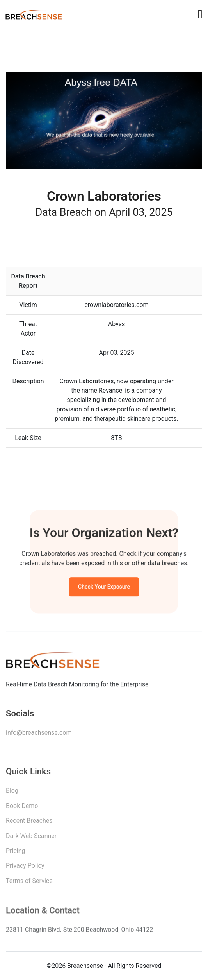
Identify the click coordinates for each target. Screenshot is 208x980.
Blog (12, 793)
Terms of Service (29, 883)
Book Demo (22, 808)
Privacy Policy (25, 868)
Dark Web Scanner (31, 838)
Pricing (16, 853)
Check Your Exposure (104, 588)
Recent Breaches (29, 823)
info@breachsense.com (39, 734)
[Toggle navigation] (200, 14)
